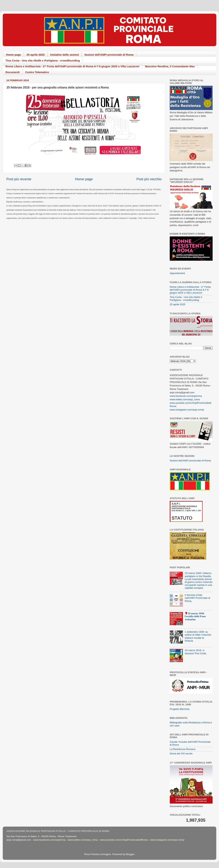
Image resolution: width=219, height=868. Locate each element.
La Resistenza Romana (182, 749)
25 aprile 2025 (36, 55)
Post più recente (19, 179)
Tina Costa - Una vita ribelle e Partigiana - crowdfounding (43, 60)
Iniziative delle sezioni (65, 55)
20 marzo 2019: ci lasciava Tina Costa (195, 652)
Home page (14, 55)
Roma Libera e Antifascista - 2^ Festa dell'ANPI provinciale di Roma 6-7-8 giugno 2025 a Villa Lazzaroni (72, 66)
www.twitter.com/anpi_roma (185, 399)
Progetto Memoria (179, 709)
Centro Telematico (37, 72)
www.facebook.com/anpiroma (186, 396)
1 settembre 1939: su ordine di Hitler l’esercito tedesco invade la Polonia (198, 636)
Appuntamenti (177, 273)
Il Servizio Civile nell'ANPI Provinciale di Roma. (197, 598)
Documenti (13, 72)
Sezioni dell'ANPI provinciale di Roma (109, 55)
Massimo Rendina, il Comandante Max (170, 66)
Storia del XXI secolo (181, 754)
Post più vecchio (149, 179)
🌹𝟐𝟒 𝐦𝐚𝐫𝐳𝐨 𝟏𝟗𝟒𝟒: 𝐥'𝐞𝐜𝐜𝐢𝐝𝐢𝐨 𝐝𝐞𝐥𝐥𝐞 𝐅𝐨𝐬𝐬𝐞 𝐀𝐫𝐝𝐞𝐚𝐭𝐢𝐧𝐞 (195, 616)
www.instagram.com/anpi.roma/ (187, 410)
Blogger (130, 854)
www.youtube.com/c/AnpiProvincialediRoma (124, 840)
